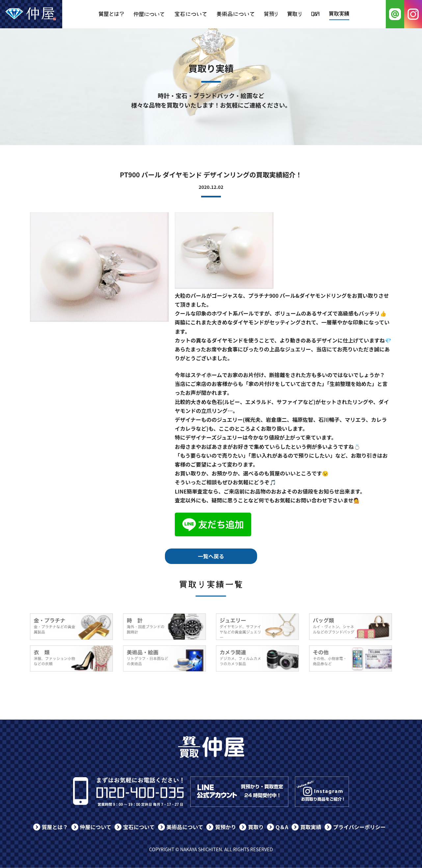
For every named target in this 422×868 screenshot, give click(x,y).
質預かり (225, 827)
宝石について (139, 827)
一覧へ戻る (211, 556)
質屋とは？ (55, 827)
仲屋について (96, 827)
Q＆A (282, 827)
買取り (256, 827)
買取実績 (311, 827)
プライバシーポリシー (359, 827)
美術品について (185, 827)
